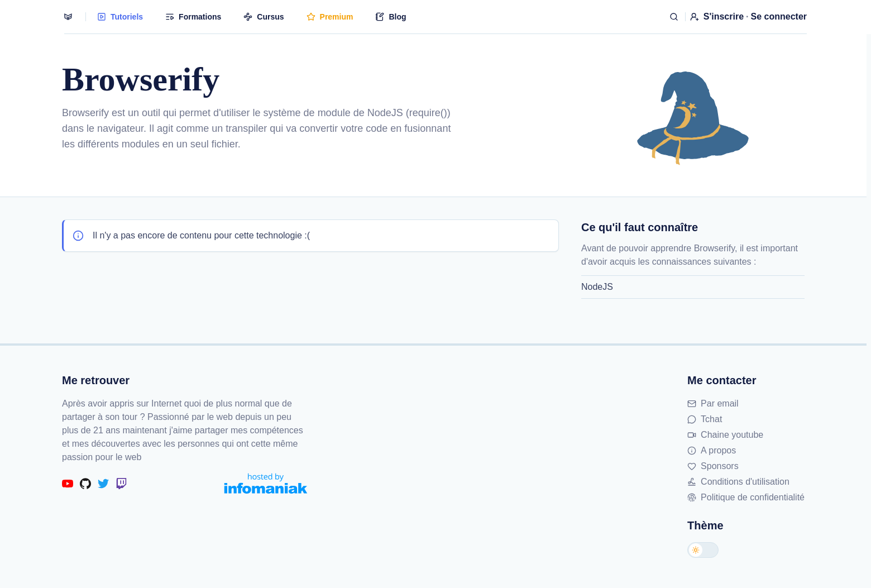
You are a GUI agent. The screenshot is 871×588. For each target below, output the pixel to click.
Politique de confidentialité (746, 497)
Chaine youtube (725, 435)
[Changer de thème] (703, 550)
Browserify (85, 113)
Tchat (705, 419)
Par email (713, 403)
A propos (712, 450)
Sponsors (713, 466)
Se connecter (779, 16)
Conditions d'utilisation (738, 482)
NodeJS (597, 287)
